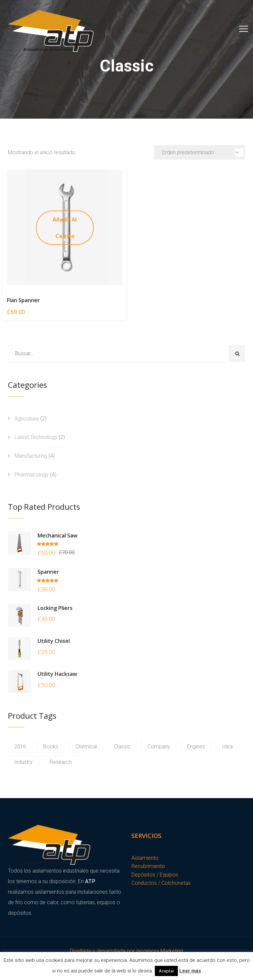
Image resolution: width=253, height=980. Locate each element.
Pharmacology (32, 475)
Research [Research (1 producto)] (61, 762)
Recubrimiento (148, 866)
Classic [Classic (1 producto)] (122, 747)
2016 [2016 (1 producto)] (20, 747)
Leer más (190, 971)
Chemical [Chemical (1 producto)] (86, 747)
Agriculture (27, 419)
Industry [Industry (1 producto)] (23, 762)
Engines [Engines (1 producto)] (196, 747)
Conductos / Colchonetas (161, 883)
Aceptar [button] (166, 971)
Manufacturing (31, 456)
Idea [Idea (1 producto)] (227, 747)
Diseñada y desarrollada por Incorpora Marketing (126, 951)
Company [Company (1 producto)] (159, 747)
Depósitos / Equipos (155, 875)
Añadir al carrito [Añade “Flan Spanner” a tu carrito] (65, 228)
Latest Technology (36, 437)
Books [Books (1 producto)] (51, 747)
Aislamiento (145, 858)
